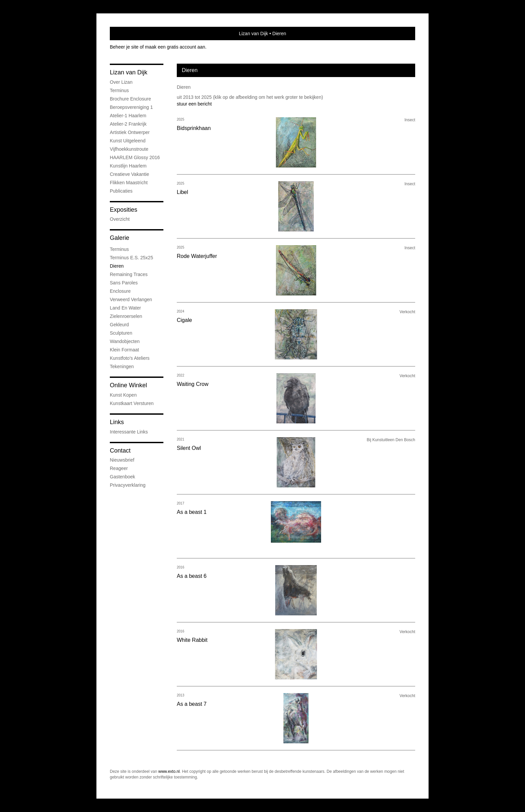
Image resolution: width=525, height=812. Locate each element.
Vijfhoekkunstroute (129, 149)
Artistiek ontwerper (130, 132)
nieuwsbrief (122, 460)
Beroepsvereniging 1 (131, 107)
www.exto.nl (169, 771)
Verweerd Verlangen (131, 299)
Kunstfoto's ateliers (130, 358)
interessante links (129, 432)
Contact (120, 451)
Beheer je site (124, 47)
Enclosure (120, 291)
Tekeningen (122, 366)
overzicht (120, 219)
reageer (119, 468)
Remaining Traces (129, 274)
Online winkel (128, 385)
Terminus (119, 90)
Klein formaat (124, 350)
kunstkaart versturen (132, 403)
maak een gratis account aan (175, 47)
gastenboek (123, 477)
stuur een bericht (194, 104)
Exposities (124, 210)
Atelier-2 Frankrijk (128, 124)
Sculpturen (121, 333)
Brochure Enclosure (130, 99)
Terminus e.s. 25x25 (131, 258)
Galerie (120, 238)
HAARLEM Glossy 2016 (135, 157)
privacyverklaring (128, 485)
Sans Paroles (124, 283)
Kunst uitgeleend (128, 141)
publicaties (121, 191)
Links (117, 422)
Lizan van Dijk (253, 33)
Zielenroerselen (126, 316)
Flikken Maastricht (129, 183)
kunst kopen (123, 395)
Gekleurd (119, 325)
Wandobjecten (125, 341)
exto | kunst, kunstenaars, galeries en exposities (129, 33)
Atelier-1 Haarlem (128, 116)
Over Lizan (121, 82)
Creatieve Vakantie (129, 174)
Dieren (117, 266)
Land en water (125, 308)
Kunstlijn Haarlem (128, 166)
